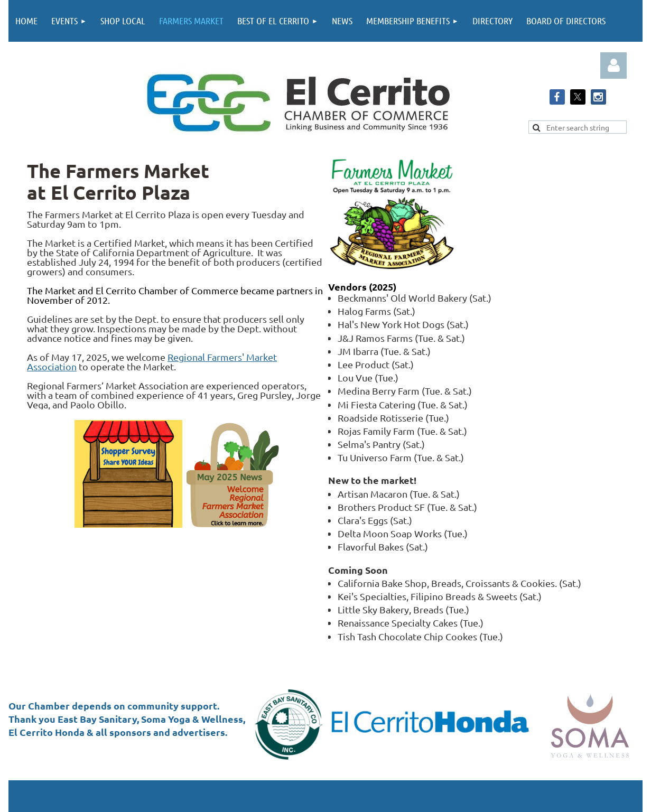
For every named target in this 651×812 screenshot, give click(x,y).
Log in (613, 66)
